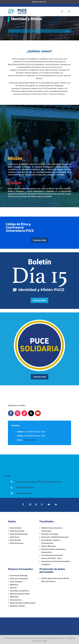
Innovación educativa (19, 579)
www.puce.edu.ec (24, 493)
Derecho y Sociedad (50, 534)
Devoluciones (16, 600)
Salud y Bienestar (49, 546)
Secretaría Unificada (19, 576)
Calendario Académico (19, 591)
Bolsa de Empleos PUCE (20, 594)
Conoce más (39, 240)
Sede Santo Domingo (19, 534)
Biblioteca (14, 585)
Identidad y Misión (17, 606)
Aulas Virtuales (16, 582)
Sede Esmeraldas (17, 531)
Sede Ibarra (15, 537)
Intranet (13, 588)
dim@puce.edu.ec (30, 440)
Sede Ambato (16, 528)
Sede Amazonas (17, 543)
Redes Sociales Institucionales (23, 603)
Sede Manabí (15, 540)
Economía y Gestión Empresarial (55, 537)
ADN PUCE (14, 597)
